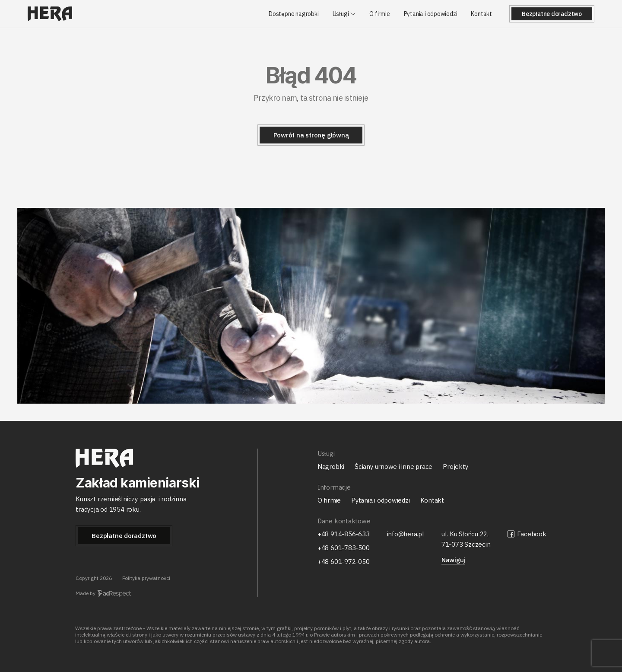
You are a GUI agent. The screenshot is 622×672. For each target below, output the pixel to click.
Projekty (455, 467)
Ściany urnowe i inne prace (394, 467)
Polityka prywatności (146, 578)
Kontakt (481, 14)
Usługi (341, 14)
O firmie (379, 14)
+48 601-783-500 (344, 548)
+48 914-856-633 (344, 534)
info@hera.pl (406, 534)
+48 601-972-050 (344, 562)
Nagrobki (331, 467)
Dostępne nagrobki (294, 14)
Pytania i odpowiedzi (431, 14)
